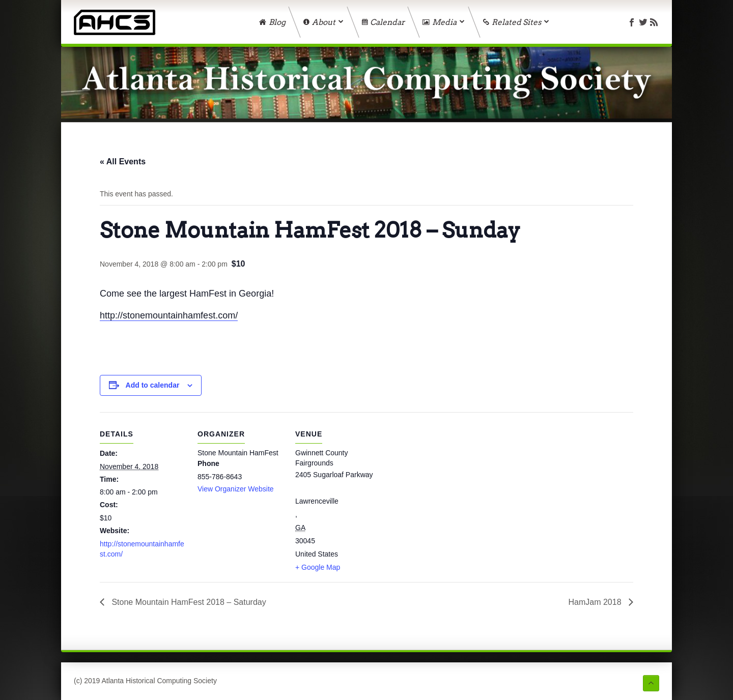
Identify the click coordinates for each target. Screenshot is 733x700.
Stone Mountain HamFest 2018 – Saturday (188, 602)
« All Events (123, 162)
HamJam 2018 (596, 602)
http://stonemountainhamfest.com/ (169, 315)
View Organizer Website (236, 489)
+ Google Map (318, 567)
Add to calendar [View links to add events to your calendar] (153, 385)
